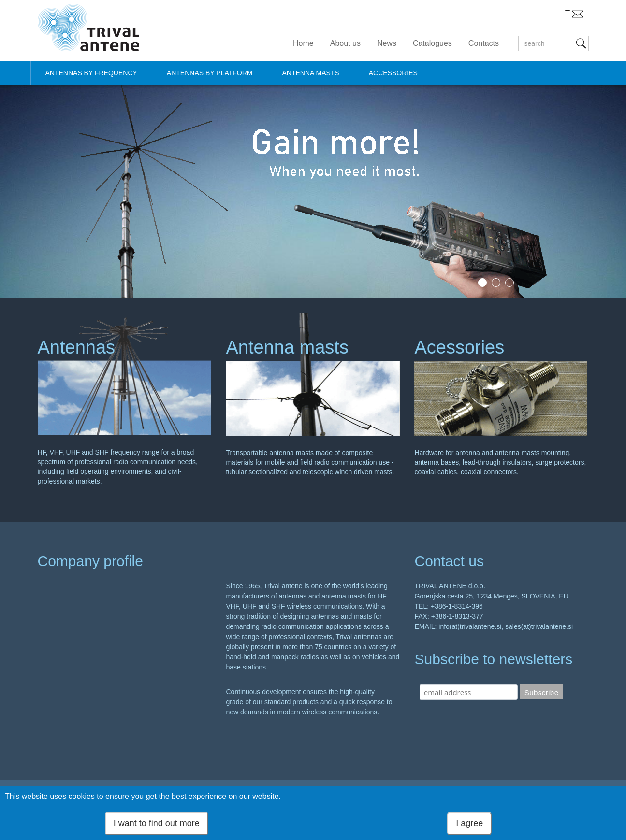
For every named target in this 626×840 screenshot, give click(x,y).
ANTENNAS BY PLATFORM (210, 73)
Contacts (484, 43)
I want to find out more (157, 823)
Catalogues (432, 43)
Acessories (459, 347)
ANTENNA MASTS (310, 73)
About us (345, 43)
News (387, 43)
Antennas (77, 347)
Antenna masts (287, 347)
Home (303, 43)
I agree (469, 823)
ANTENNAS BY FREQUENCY (91, 73)
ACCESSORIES (393, 73)
